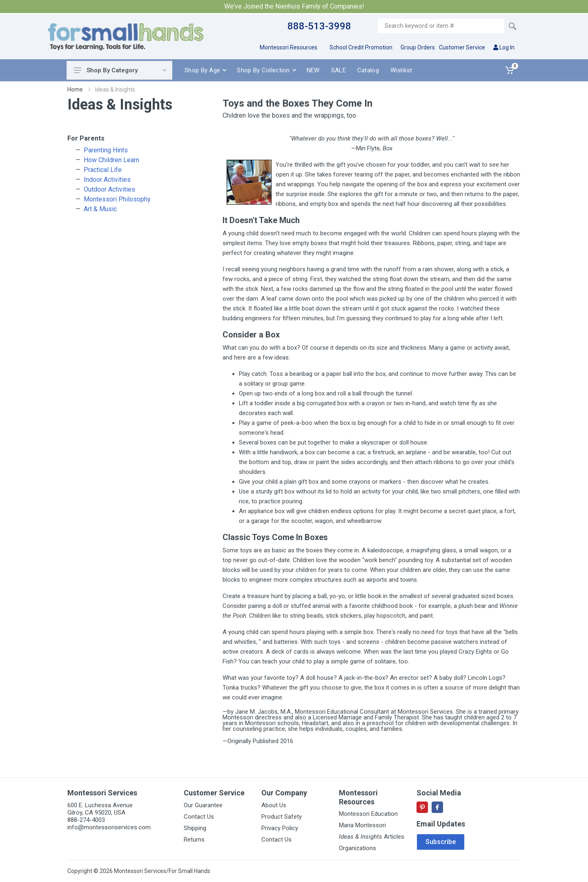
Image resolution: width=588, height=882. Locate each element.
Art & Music (100, 209)
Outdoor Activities (109, 189)
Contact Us (199, 817)
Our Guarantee (203, 805)
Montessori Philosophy (117, 199)
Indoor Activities (107, 180)
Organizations (357, 848)
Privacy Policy (280, 828)
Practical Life (103, 170)
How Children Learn (111, 160)
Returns (194, 840)
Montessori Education (368, 814)
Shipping (195, 828)
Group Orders (418, 47)
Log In (504, 47)
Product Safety (282, 817)
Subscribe (441, 842)
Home (75, 89)
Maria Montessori (362, 825)
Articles (372, 837)
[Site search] (441, 26)
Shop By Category (120, 70)
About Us (274, 805)
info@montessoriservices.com (109, 827)
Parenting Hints (106, 150)
